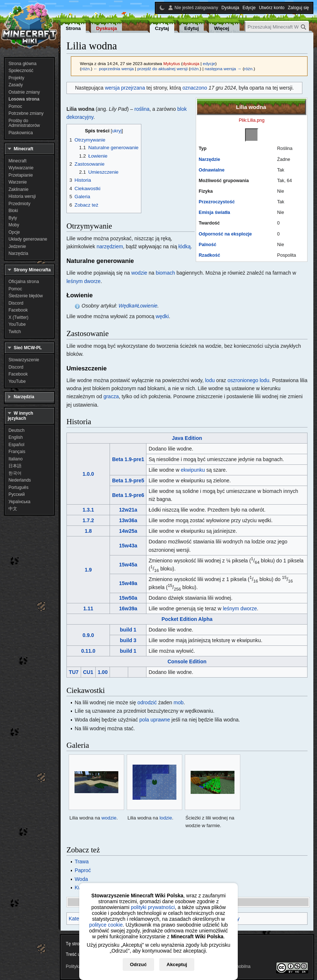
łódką (185, 246)
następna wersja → (223, 69)
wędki (162, 316)
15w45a (128, 565)
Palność (207, 245)
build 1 (128, 630)
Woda (81, 879)
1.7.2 (88, 520)
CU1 (88, 672)
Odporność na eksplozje (225, 234)
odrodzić (147, 702)
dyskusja (191, 63)
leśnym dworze (83, 281)
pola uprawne (155, 720)
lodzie (166, 818)
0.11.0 (88, 651)
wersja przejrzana (125, 88)
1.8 (88, 531)
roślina (142, 109)
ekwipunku (193, 470)
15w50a (128, 598)
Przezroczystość (217, 202)
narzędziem (110, 246)
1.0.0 (88, 474)
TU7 (74, 672)
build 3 (128, 640)
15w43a (128, 546)
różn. (86, 69)
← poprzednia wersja (114, 69)
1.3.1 (88, 510)
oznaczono (195, 88)
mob (178, 702)
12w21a (128, 510)
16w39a (128, 608)
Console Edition (187, 661)
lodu (210, 380)
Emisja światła (214, 212)
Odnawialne (212, 170)
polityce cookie (106, 925)
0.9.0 (88, 635)
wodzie (139, 273)
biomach (165, 273)
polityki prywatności (153, 907)
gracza (111, 396)
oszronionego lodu (248, 380)
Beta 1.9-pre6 (128, 495)
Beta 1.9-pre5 (128, 480)
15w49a (128, 583)
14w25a (128, 531)
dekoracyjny (80, 117)
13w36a (128, 520)
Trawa (81, 862)
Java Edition (187, 438)
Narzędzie (209, 159)
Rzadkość (209, 255)
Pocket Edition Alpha (187, 619)
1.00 (102, 672)
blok (182, 109)
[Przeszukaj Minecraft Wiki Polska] (277, 27)
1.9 (88, 570)
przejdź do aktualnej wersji (163, 69)
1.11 (88, 608)
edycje (209, 63)
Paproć (83, 870)
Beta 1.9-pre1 (128, 459)
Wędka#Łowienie (138, 306)
